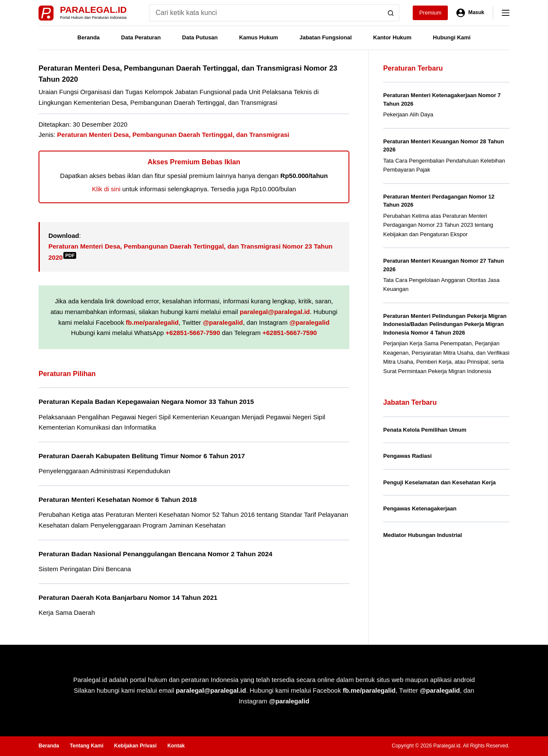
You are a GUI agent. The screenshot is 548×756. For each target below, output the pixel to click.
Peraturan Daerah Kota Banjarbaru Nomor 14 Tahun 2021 (128, 597)
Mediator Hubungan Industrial (423, 535)
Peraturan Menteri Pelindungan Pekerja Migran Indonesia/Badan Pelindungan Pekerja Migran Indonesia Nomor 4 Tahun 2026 (445, 324)
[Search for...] (266, 13)
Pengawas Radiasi (407, 456)
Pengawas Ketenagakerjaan (420, 508)
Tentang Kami (86, 746)
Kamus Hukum (258, 37)
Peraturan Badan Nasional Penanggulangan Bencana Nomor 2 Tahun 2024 (155, 554)
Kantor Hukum (393, 37)
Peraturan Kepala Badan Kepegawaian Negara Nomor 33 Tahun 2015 (146, 402)
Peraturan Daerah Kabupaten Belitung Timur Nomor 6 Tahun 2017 (142, 456)
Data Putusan (200, 37)
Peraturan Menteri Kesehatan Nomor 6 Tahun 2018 (118, 500)
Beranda (89, 37)
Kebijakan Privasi (135, 746)
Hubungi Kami (452, 37)
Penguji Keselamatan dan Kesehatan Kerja (439, 482)
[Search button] (391, 13)
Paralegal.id (93, 10)
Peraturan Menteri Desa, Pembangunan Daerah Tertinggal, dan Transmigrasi (173, 135)
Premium (430, 13)
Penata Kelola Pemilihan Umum (425, 430)
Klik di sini (106, 189)
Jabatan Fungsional (325, 37)
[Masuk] (470, 13)
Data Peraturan (141, 37)
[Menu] (506, 13)
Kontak (176, 746)
